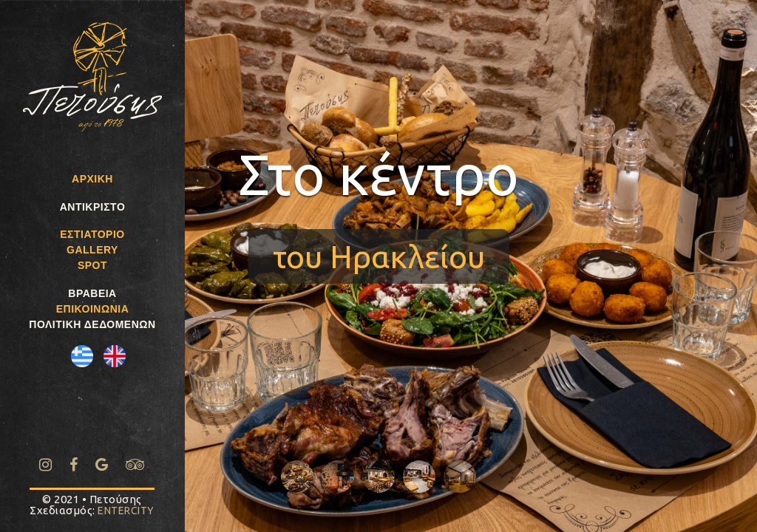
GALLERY (92, 250)
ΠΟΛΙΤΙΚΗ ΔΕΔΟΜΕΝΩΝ (92, 324)
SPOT (92, 265)
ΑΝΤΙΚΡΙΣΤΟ (93, 207)
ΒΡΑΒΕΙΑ (92, 293)
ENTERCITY (126, 511)
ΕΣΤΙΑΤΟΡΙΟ (92, 234)
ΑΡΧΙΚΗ (92, 179)
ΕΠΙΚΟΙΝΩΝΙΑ (93, 309)
